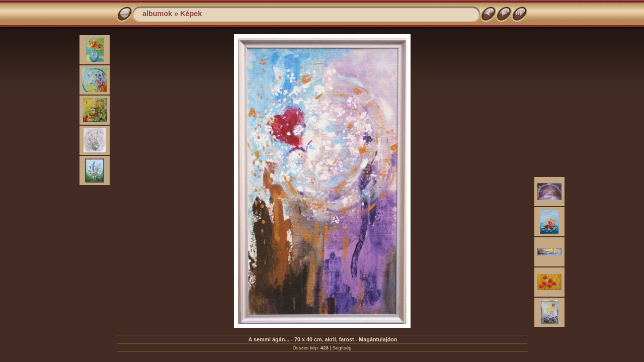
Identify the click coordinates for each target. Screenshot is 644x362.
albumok (157, 14)
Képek (191, 14)
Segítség (342, 348)
